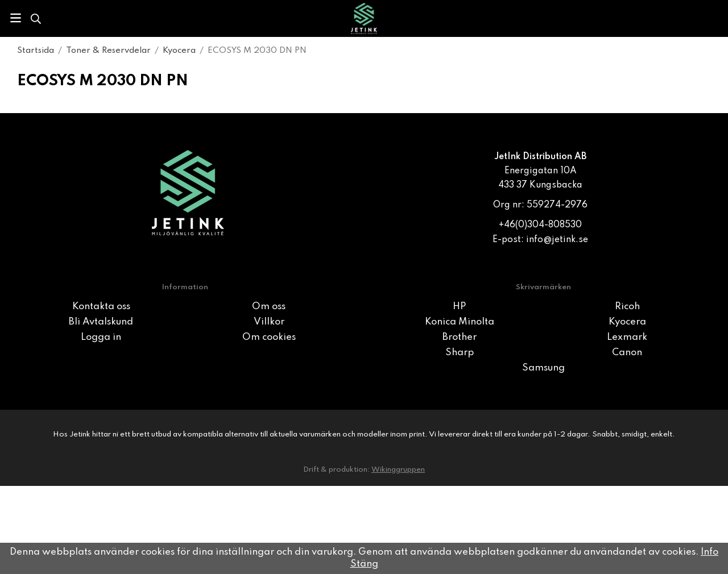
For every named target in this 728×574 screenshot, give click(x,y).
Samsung (543, 368)
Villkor (269, 322)
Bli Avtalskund (101, 322)
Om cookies (269, 337)
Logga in (101, 337)
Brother (460, 337)
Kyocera (627, 322)
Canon (627, 353)
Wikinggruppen (398, 470)
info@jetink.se (557, 240)
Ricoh (627, 307)
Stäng (364, 564)
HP (459, 307)
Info (710, 552)
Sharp (460, 353)
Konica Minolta (460, 322)
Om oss (269, 307)
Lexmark (627, 337)
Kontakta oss (101, 307)
